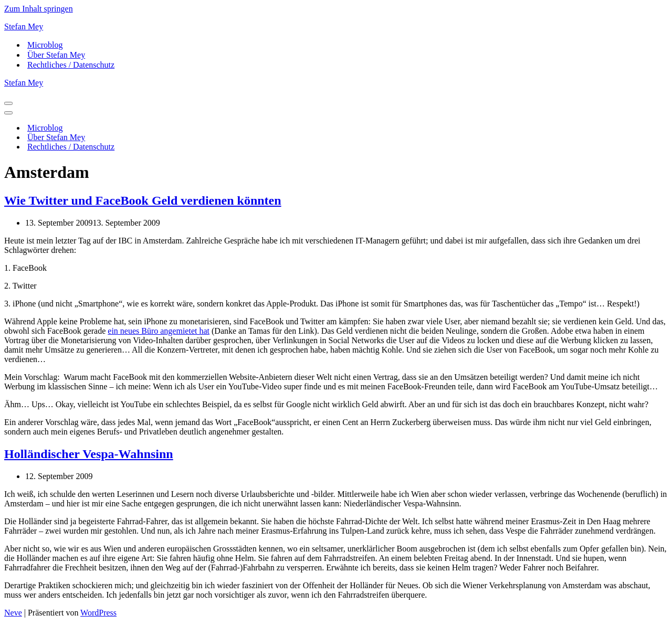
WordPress (98, 613)
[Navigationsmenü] (8, 103)
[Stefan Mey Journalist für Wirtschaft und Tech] (336, 27)
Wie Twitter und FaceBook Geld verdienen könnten (143, 200)
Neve (13, 613)
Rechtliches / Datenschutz (71, 65)
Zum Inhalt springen (39, 9)
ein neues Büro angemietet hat (159, 331)
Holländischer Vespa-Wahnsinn (89, 454)
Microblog (45, 45)
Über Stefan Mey (56, 55)
